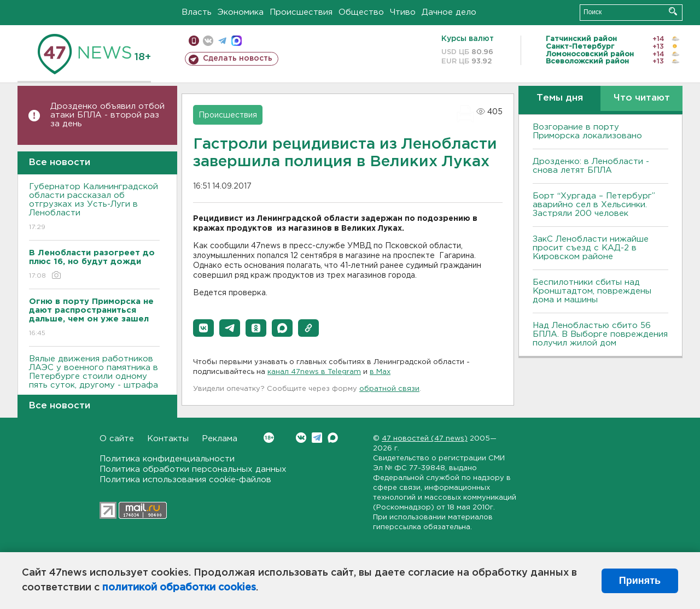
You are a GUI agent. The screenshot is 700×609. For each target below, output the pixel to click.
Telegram (317, 438)
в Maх (380, 372)
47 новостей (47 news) (425, 439)
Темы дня (560, 98)
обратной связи (389, 389)
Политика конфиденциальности (167, 459)
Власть (197, 12)
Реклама (220, 439)
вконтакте (208, 41)
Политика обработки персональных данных (193, 469)
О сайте (117, 439)
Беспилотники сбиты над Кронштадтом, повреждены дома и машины (592, 291)
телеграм (222, 41)
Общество (361, 12)
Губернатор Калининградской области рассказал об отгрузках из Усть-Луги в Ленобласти (94, 207)
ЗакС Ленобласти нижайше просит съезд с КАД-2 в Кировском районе (591, 248)
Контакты (168, 439)
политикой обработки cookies (179, 588)
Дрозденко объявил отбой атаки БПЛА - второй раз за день (107, 115)
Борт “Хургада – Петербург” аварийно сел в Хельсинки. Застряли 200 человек (594, 205)
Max (333, 438)
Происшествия (301, 12)
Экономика (241, 12)
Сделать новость (238, 58)
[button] (203, 328)
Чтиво (403, 12)
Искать (673, 11)
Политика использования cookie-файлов (185, 480)
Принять (640, 581)
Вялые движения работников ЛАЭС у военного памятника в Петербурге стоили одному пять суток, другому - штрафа (94, 380)
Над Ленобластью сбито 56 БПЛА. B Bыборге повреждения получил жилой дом (600, 334)
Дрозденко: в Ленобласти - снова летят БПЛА (591, 166)
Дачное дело (449, 12)
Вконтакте (269, 438)
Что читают (642, 98)
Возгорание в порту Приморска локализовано (587, 131)
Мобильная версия (194, 41)
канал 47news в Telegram (314, 372)
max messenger (237, 41)
